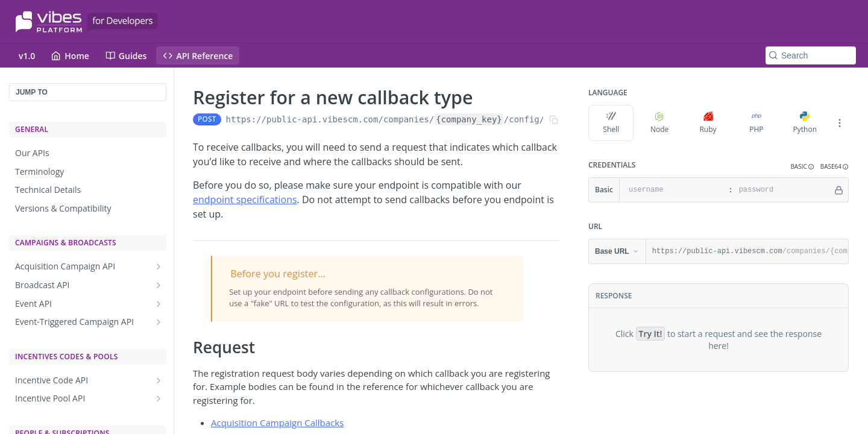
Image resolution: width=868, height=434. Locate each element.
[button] (802, 167)
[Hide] (839, 190)
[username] (672, 190)
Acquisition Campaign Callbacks (277, 423)
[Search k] (811, 55)
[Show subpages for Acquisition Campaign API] (159, 266)
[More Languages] (840, 123)
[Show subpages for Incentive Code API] (159, 380)
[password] (783, 190)
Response (614, 296)
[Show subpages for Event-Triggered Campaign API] (159, 322)
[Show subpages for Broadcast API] (159, 285)
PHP (756, 123)
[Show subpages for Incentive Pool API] (159, 398)
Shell (611, 123)
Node (659, 123)
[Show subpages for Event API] (159, 304)
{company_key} (469, 119)
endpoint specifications (245, 200)
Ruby (708, 123)
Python (805, 123)
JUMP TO (32, 92)
